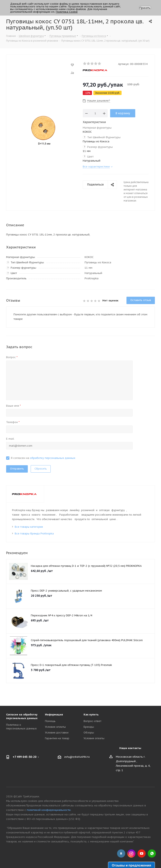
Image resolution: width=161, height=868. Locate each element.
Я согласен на (43, 458)
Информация (54, 715)
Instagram (131, 853)
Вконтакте (121, 853)
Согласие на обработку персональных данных (22, 716)
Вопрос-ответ (92, 721)
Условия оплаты (55, 727)
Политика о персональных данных (21, 727)
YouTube (142, 853)
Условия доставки (57, 733)
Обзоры (89, 733)
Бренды (89, 727)
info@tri (70, 757)
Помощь (50, 721)
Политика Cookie (67, 12)
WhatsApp (152, 853)
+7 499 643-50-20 (25, 757)
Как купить (91, 715)
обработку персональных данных (53, 458)
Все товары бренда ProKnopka (34, 534)
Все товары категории (29, 527)
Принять (145, 8)
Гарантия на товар (57, 738)
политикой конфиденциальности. (49, 810)
